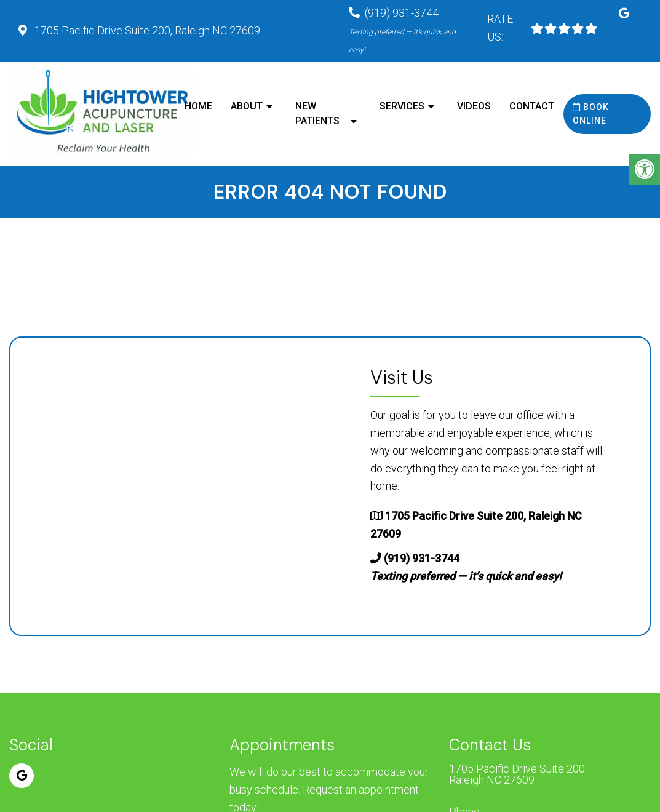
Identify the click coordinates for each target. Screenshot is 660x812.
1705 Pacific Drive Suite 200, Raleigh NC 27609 (146, 30)
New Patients (317, 113)
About (247, 106)
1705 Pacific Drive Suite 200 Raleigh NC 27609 (517, 774)
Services (402, 106)
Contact (532, 106)
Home (198, 106)
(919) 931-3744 (402, 30)
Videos (474, 106)
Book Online (591, 114)
